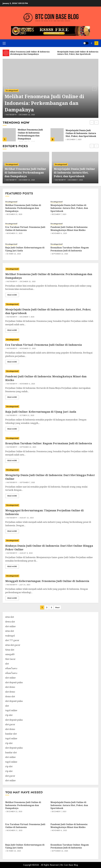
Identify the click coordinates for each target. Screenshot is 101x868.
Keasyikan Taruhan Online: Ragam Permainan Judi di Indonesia (70, 249)
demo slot (10, 696)
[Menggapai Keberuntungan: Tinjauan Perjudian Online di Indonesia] (50, 505)
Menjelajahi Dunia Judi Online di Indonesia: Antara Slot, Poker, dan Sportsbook (81, 133)
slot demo (10, 687)
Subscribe (96, 43)
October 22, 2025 (14, 254)
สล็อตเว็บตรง (11, 668)
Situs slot (10, 650)
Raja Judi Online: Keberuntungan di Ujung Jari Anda (25, 249)
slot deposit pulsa (14, 682)
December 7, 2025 (74, 140)
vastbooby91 (11, 115)
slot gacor (10, 724)
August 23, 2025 (27, 518)
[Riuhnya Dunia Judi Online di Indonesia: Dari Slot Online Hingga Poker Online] (50, 541)
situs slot (10, 617)
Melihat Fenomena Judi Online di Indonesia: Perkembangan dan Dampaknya (44, 103)
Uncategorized (12, 91)
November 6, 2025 (59, 234)
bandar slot (11, 734)
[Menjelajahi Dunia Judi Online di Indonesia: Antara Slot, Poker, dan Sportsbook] (57, 135)
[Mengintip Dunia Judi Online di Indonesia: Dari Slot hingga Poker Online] (50, 470)
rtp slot (9, 715)
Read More (12, 295)
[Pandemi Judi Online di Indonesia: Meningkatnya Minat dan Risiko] (50, 371)
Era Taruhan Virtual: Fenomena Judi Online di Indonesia (25, 229)
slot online (10, 626)
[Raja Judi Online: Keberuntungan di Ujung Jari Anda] (50, 407)
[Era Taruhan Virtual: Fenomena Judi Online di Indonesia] (50, 340)
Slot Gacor (10, 659)
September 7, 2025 (27, 483)
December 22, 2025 (27, 115)
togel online (11, 710)
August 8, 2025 (26, 553)
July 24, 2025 (25, 585)
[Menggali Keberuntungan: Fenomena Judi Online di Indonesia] (50, 576)
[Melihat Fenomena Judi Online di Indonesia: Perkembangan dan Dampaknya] (9, 135)
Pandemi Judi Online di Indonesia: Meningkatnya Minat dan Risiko (69, 229)
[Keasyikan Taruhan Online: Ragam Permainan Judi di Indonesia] (50, 438)
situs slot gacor (13, 645)
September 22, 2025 (60, 254)
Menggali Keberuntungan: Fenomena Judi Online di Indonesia (47, 581)
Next (57, 607)
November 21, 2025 (14, 234)
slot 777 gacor (12, 640)
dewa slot (10, 622)
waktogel (10, 636)
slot (7, 664)
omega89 (10, 654)
